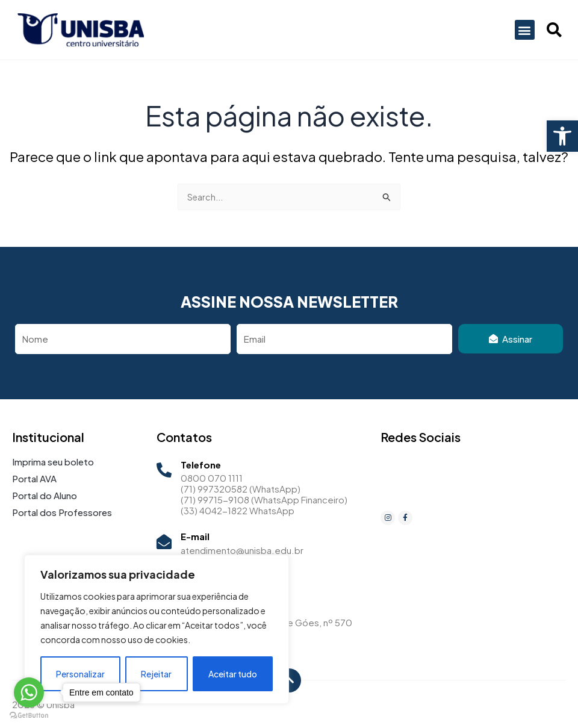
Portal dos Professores (62, 512)
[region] (157, 629)
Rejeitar (156, 674)
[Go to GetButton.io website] (29, 716)
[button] (562, 136)
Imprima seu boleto (53, 462)
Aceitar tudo (233, 674)
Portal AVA (34, 478)
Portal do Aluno (45, 495)
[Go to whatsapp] (29, 692)
